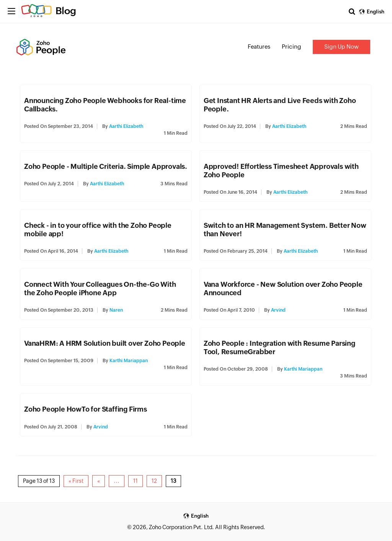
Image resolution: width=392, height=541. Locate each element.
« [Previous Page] (99, 481)
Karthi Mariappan (129, 361)
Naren (116, 310)
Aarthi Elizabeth (126, 126)
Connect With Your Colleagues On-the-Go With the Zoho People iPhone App (100, 288)
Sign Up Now (341, 47)
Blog (66, 11)
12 (154, 481)
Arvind (278, 310)
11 (136, 481)
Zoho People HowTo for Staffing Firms (86, 409)
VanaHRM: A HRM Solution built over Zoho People (105, 343)
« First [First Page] (76, 481)
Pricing (292, 47)
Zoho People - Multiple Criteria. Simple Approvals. (106, 166)
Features (259, 47)
